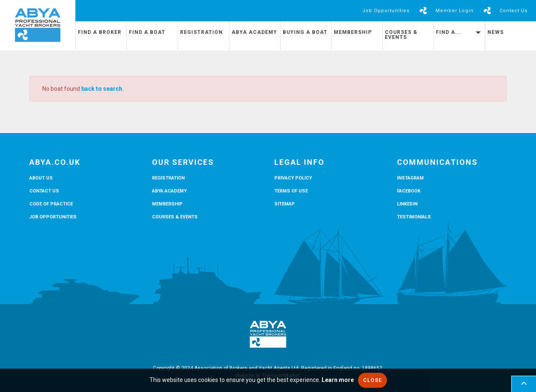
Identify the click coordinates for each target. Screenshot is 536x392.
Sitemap (285, 204)
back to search (102, 89)
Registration (201, 32)
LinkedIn (407, 204)
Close (372, 380)
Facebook (409, 191)
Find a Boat (147, 32)
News (496, 32)
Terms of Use (291, 191)
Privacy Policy (293, 178)
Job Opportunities (386, 11)
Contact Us (514, 11)
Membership (353, 32)
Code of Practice (51, 204)
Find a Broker (100, 32)
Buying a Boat (305, 32)
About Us (41, 178)
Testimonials (414, 217)
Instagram (410, 178)
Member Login (455, 11)
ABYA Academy (254, 32)
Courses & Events (401, 35)
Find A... (458, 32)
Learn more (338, 380)
